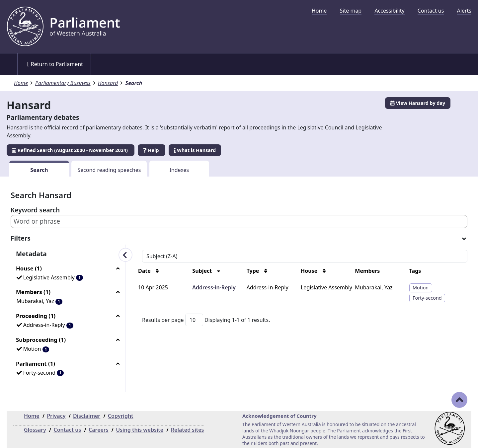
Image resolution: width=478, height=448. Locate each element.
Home (319, 11)
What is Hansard (195, 150)
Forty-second (427, 298)
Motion (421, 288)
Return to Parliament (55, 64)
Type (254, 271)
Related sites (188, 430)
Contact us (431, 11)
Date (145, 271)
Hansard (108, 83)
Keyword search (35, 210)
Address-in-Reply (214, 287)
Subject (203, 271)
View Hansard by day (418, 103)
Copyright (121, 416)
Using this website (140, 430)
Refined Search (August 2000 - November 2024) (71, 150)
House (310, 271)
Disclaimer (87, 416)
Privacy (56, 416)
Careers (99, 430)
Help (152, 150)
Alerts (464, 11)
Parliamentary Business (63, 83)
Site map (351, 11)
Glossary (35, 430)
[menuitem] (319, 11)
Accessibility (389, 11)
